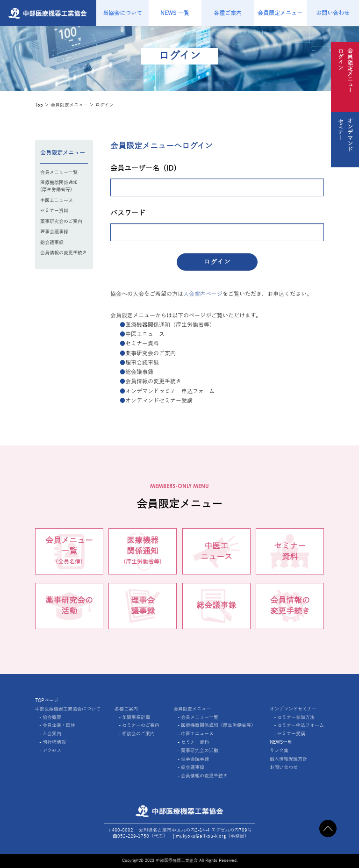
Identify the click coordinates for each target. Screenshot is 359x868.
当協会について (122, 13)
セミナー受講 (291, 734)
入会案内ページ (203, 294)
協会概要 (52, 717)
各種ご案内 (228, 13)
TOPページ (47, 700)
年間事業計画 (136, 717)
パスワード (128, 213)
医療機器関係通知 (143, 552)
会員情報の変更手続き (64, 253)
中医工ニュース (57, 200)
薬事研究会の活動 (69, 606)
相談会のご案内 (138, 734)
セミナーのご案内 (141, 725)
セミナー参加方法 (296, 717)
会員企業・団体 (59, 725)
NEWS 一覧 (175, 13)
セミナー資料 (54, 211)
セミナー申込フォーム (301, 725)
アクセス (52, 750)
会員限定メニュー (280, 13)
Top (39, 105)
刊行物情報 (54, 742)
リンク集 (279, 750)
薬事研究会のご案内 (61, 221)
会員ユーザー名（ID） (145, 168)
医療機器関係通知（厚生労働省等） (218, 725)
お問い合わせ (333, 13)
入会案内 (52, 734)
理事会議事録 (54, 232)
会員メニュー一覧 (59, 172)
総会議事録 (52, 242)
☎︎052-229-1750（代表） (140, 836)
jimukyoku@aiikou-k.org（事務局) (210, 836)
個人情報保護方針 (288, 759)
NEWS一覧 (281, 742)
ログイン (104, 105)
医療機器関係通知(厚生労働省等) (59, 186)
